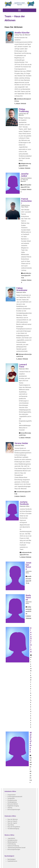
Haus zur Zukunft (12, 821)
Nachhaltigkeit (12, 859)
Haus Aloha (11, 825)
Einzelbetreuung (12, 800)
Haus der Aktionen (13, 819)
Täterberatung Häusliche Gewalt (16, 848)
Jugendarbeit (11, 838)
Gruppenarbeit (12, 795)
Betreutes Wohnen (13, 804)
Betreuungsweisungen (14, 809)
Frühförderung (12, 844)
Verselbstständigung (13, 829)
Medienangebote (12, 842)
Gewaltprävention (12, 840)
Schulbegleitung (12, 802)
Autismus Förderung (13, 846)
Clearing (10, 808)
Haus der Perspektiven (14, 827)
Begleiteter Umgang (13, 806)
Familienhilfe (11, 798)
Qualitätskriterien (12, 861)
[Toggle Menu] (19, 10)
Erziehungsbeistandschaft (15, 797)
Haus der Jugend (12, 823)
